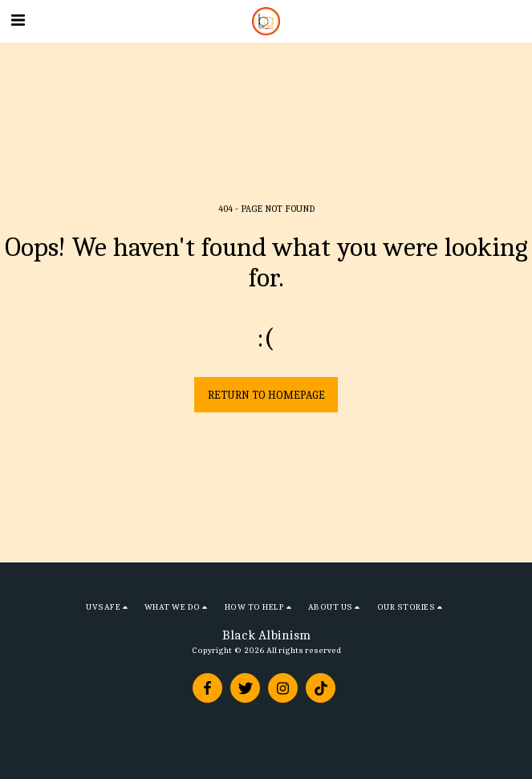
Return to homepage (266, 395)
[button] (18, 20)
